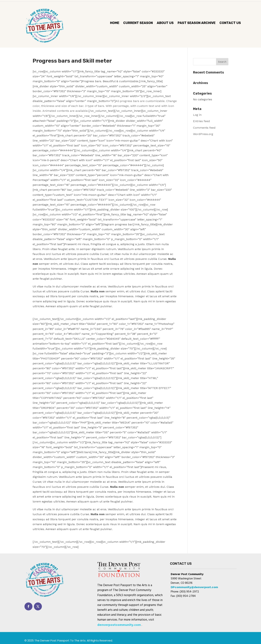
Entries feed (201, 121)
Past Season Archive (197, 23)
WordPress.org (203, 134)
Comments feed (204, 128)
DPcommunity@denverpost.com (194, 587)
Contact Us (230, 23)
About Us (165, 23)
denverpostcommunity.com (119, 625)
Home (115, 23)
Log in (197, 115)
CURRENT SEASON (138, 23)
